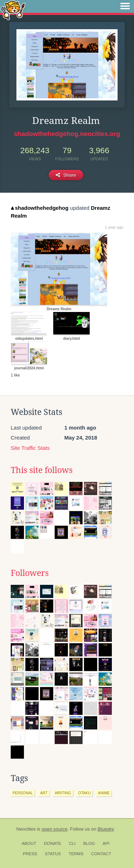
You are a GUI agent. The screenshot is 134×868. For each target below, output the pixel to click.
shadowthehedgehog (40, 208)
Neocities (26, 829)
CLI (72, 843)
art (44, 793)
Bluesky (106, 829)
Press (30, 854)
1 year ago (114, 227)
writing (63, 793)
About (29, 843)
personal (23, 793)
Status (53, 854)
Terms (76, 854)
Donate (53, 843)
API (106, 843)
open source (55, 829)
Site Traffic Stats (30, 448)
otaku (85, 793)
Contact (101, 854)
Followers (30, 573)
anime (104, 793)
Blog (89, 843)
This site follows (42, 470)
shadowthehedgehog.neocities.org (67, 134)
